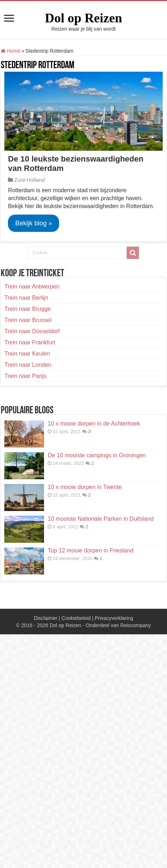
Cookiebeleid (76, 618)
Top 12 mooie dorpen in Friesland (90, 550)
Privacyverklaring (114, 618)
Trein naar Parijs (25, 376)
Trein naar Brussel (28, 320)
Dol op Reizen (84, 18)
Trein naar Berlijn (26, 298)
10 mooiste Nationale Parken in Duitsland (101, 519)
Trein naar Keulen (27, 354)
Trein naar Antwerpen (32, 287)
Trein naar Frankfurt (30, 342)
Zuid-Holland (29, 180)
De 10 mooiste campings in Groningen (97, 455)
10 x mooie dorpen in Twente (85, 487)
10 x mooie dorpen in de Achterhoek (94, 424)
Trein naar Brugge (27, 309)
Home (10, 51)
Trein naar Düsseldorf (32, 331)
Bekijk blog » (34, 223)
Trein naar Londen (28, 365)
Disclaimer (46, 618)
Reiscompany (136, 625)
